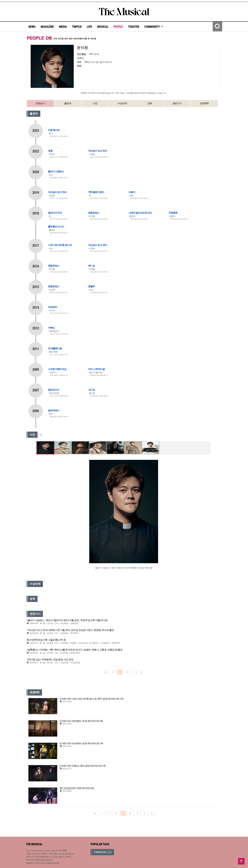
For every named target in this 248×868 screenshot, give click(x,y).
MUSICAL (103, 27)
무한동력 (173, 213)
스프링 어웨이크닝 (57, 369)
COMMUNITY (154, 27)
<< (106, 672)
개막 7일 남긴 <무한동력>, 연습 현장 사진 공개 (50, 660)
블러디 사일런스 (56, 171)
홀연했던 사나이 (56, 227)
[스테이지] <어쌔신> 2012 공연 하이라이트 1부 (83, 766)
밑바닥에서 (54, 410)
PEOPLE (118, 27)
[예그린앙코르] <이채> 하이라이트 (77, 788)
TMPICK (77, 27)
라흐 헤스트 (54, 130)
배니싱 (92, 266)
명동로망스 (94, 213)
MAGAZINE (47, 27)
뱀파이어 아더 (55, 213)
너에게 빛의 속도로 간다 (140, 213)
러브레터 (53, 307)
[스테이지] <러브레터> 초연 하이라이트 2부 (81, 721)
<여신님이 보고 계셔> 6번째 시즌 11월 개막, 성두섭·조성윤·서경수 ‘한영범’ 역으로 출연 (70, 630)
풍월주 (92, 286)
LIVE (89, 27)
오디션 (92, 390)
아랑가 (132, 192)
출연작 (68, 103)
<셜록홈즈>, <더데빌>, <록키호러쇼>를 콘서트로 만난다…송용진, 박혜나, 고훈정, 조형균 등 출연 (74, 650)
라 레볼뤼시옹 (55, 348)
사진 (95, 103)
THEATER (134, 27)
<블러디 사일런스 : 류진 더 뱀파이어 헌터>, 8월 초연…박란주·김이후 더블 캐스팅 (67, 620)
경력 (150, 103)
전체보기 (40, 103)
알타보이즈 (54, 390)
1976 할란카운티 (96, 192)
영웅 (50, 151)
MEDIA (63, 27)
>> (141, 672)
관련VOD (204, 103)
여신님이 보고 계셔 (97, 151)
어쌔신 (51, 328)
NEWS (32, 27)
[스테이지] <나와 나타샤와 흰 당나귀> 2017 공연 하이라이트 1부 (92, 699)
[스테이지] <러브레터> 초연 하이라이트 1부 (81, 743)
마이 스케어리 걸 (96, 369)
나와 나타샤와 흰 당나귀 (60, 245)
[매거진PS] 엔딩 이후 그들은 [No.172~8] (46, 640)
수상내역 (122, 103)
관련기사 (177, 103)
